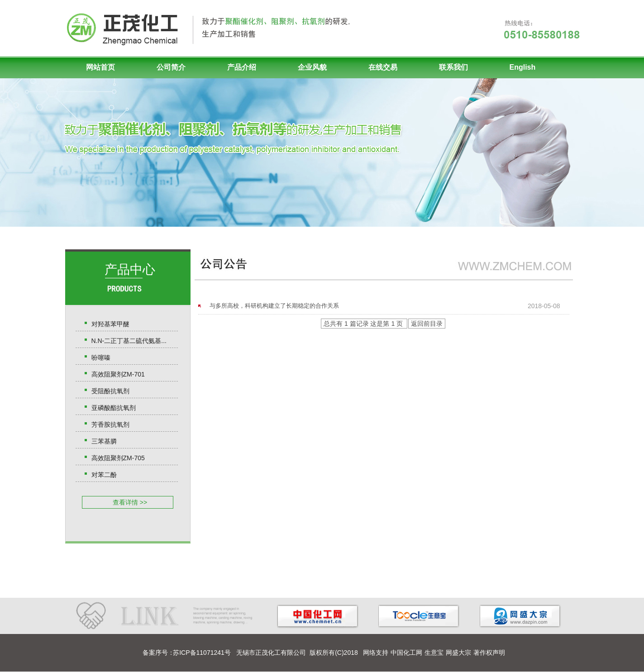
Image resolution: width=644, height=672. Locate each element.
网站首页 (100, 67)
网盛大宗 (458, 653)
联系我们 (453, 67)
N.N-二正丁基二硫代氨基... (129, 341)
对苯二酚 (104, 475)
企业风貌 (312, 67)
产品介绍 (242, 67)
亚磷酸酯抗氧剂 (114, 408)
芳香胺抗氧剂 (110, 424)
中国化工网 (406, 653)
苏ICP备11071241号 (202, 653)
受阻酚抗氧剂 (110, 391)
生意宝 (434, 653)
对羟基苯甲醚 (110, 324)
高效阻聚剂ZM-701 (118, 374)
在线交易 (383, 67)
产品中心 (130, 269)
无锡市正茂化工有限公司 (271, 653)
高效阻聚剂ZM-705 (118, 458)
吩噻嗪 (101, 357)
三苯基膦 (104, 441)
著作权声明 (489, 653)
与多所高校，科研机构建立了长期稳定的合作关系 (274, 306)
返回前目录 (427, 324)
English (523, 67)
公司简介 (171, 67)
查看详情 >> (130, 502)
